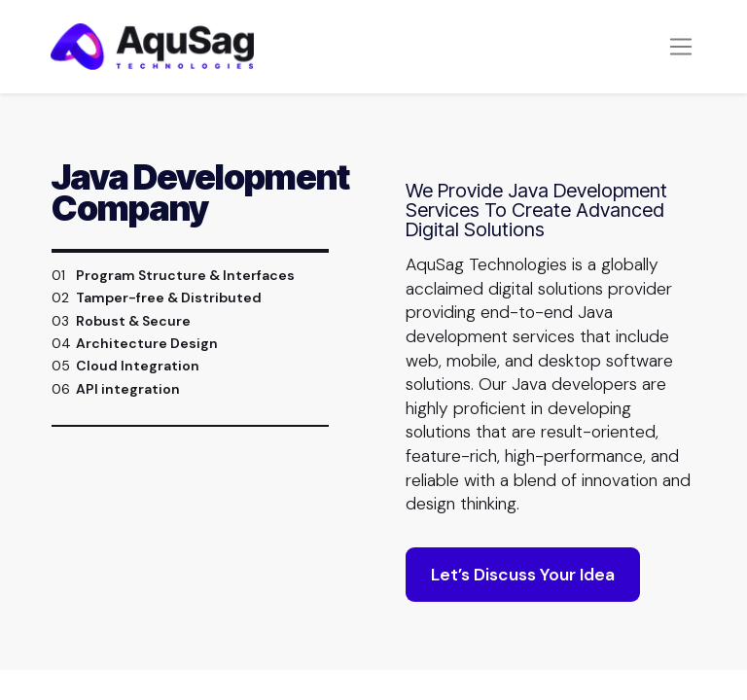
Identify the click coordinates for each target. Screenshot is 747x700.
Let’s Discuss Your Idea (523, 576)
